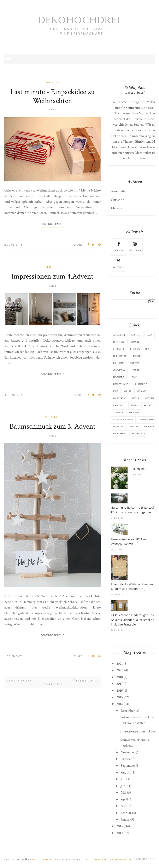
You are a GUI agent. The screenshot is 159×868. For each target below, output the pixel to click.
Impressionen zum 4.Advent (52, 276)
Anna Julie (52, 417)
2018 (120, 677)
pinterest (119, 263)
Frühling (119, 363)
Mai (123, 793)
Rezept (148, 405)
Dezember (128, 711)
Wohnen (149, 426)
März (124, 806)
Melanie (152, 102)
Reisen (134, 405)
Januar (125, 820)
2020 (120, 670)
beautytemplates (45, 859)
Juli (123, 779)
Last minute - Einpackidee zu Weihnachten (52, 96)
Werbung (119, 426)
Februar (126, 813)
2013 (120, 826)
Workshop (120, 433)
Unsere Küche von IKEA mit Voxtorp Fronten (129, 541)
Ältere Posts (86, 681)
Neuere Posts (19, 681)
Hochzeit (119, 377)
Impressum (123, 859)
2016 (120, 691)
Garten (134, 363)
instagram (135, 246)
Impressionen (121, 384)
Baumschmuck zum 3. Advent (52, 426)
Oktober (126, 759)
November (128, 752)
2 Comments (13, 245)
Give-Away (119, 370)
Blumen (134, 342)
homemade (138, 433)
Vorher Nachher (123, 419)
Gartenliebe (138, 469)
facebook (119, 246)
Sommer (118, 412)
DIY (147, 349)
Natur (136, 398)
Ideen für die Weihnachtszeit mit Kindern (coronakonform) (133, 586)
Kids (116, 391)
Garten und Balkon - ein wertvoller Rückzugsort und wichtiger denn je (134, 510)
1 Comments (13, 656)
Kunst (127, 391)
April (124, 799)
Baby (150, 335)
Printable (119, 405)
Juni (124, 786)
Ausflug (136, 335)
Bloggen (119, 342)
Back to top (144, 859)
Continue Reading (52, 224)
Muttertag (120, 398)
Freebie (137, 356)
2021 (120, 664)
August (126, 772)
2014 (120, 704)
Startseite (52, 684)
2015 (120, 697)
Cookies (135, 349)
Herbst (135, 370)
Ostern (149, 398)
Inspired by (142, 384)
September (128, 766)
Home (133, 377)
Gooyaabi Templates (98, 859)
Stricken (134, 412)
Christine (52, 82)
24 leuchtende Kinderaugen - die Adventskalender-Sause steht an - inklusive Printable (134, 620)
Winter (134, 426)
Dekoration (120, 356)
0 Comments (13, 395)
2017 (120, 684)
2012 (120, 833)
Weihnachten (147, 419)
